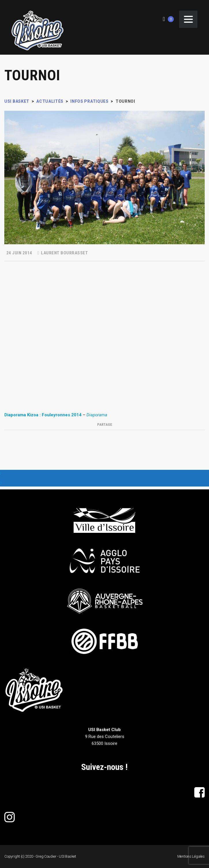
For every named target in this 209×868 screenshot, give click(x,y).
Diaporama (97, 415)
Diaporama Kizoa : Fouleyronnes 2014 (43, 415)
